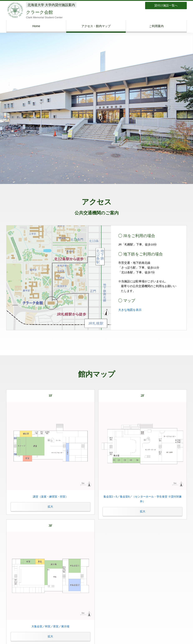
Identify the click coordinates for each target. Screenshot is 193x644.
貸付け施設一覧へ (166, 5)
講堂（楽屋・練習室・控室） (50, 503)
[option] (96, 103)
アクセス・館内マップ (96, 26)
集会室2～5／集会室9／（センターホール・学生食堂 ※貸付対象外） (143, 506)
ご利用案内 (156, 26)
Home (36, 26)
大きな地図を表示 (130, 310)
